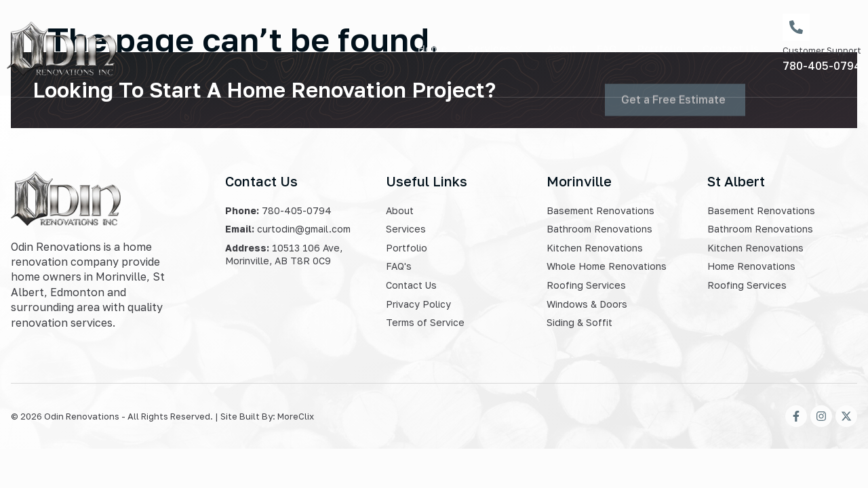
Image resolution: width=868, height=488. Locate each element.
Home (432, 48)
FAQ (607, 48)
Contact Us (731, 48)
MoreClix (296, 416)
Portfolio (660, 48)
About (561, 48)
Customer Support (822, 50)
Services (495, 48)
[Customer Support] (796, 27)
